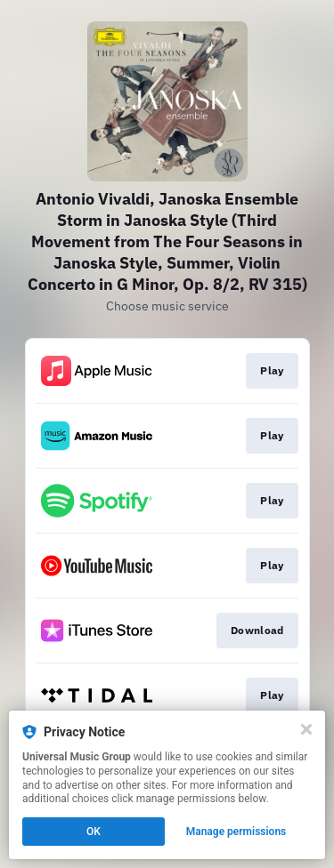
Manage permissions (236, 832)
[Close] (306, 729)
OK (94, 832)
